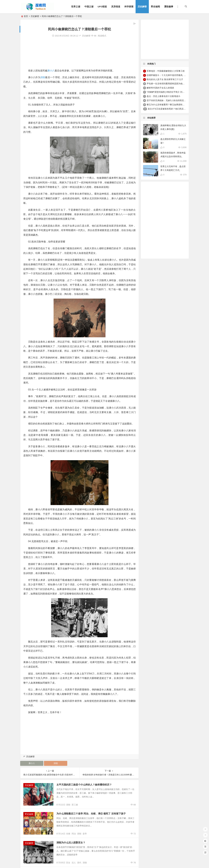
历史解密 (142, 7)
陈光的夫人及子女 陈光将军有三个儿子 (165, 79)
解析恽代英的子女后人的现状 (160, 88)
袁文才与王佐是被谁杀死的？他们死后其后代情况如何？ (174, 109)
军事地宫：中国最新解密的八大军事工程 (166, 71)
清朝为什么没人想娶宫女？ (71, 843)
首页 (26, 16)
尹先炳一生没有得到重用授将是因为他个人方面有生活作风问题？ (177, 84)
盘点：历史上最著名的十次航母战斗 (164, 96)
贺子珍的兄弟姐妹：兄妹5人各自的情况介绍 (167, 100)
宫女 (68, 863)
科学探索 (129, 7)
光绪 (68, 834)
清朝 (43, 77)
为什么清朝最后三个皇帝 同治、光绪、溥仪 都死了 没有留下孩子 (91, 814)
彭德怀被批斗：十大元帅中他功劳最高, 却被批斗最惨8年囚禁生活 (177, 75)
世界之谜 (76, 7)
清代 (79, 863)
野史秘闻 (155, 7)
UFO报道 (102, 7)
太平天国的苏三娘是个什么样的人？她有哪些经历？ (84, 785)
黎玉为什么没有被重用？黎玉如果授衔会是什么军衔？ (172, 105)
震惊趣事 (169, 7)
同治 (74, 834)
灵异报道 (116, 7)
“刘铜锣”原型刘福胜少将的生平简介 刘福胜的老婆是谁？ (173, 92)
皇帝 (85, 834)
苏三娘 (75, 805)
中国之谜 (89, 7)
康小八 (51, 71)
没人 (74, 863)
